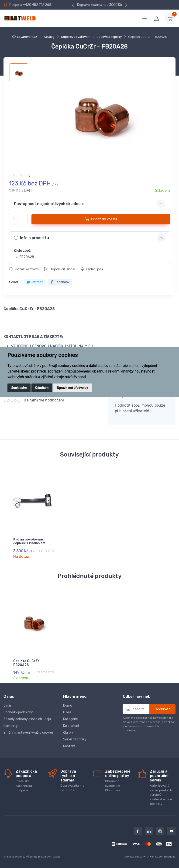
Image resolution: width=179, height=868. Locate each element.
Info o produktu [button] (31, 238)
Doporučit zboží (60, 269)
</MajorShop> (134, 857)
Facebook (60, 282)
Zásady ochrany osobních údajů (27, 719)
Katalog (49, 37)
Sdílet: (14, 282)
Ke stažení (71, 726)
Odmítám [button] (42, 388)
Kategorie (71, 719)
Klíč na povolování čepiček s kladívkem (29, 541)
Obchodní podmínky (18, 712)
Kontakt (69, 746)
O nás (8, 706)
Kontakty (11, 726)
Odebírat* (162, 709)
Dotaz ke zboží (24, 269)
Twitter (35, 282)
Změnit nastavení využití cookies (29, 733)
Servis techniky (75, 739)
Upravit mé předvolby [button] (72, 388)
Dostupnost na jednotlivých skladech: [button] (49, 204)
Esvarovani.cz (27, 37)
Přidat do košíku (101, 219)
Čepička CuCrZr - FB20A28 (28, 663)
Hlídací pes (92, 269)
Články (68, 733)
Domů (68, 706)
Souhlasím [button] (19, 388)
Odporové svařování (76, 37)
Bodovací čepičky (109, 37)
